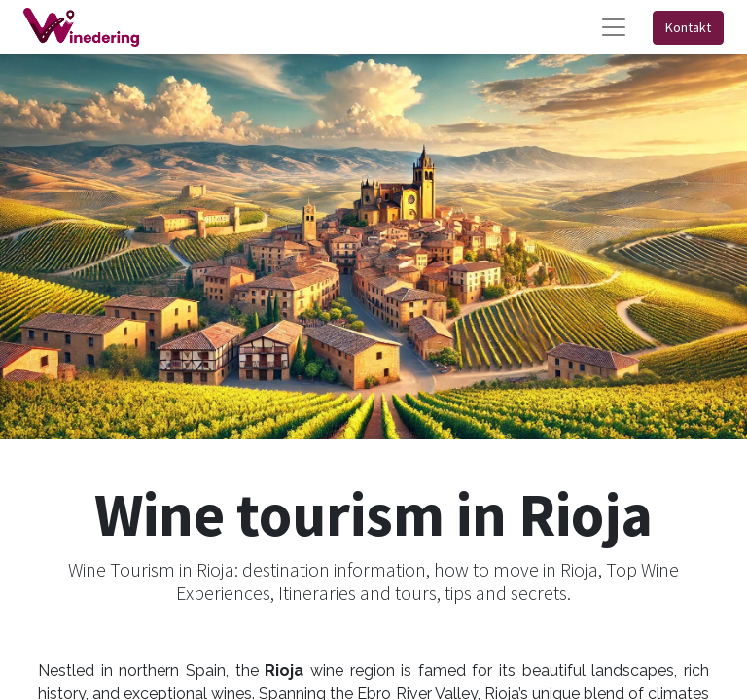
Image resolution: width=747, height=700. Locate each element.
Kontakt (688, 27)
